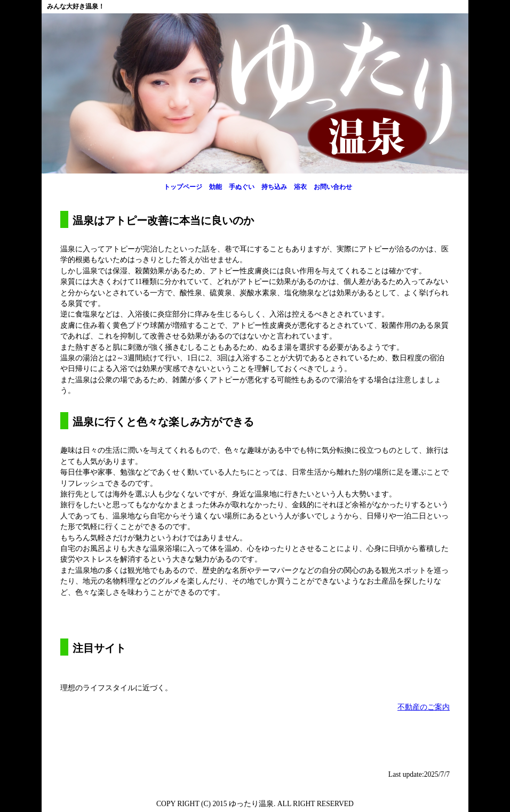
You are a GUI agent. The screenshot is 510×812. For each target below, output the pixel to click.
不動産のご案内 (424, 707)
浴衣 (300, 187)
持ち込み (274, 187)
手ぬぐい (242, 187)
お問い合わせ (333, 187)
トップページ (183, 187)
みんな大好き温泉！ (76, 6)
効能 (216, 187)
